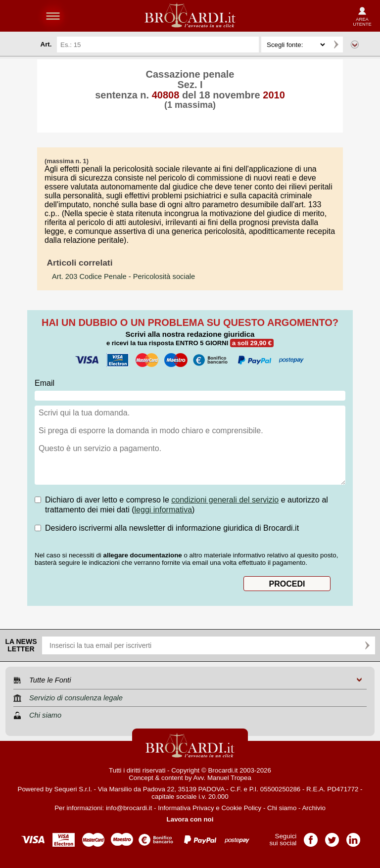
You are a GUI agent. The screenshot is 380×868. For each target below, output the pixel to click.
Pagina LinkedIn (353, 837)
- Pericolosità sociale (123, 276)
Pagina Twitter (332, 837)
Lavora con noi (190, 819)
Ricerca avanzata (355, 45)
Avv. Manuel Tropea (222, 778)
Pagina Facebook (311, 837)
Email (45, 383)
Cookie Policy (241, 808)
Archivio (313, 808)
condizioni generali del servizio (225, 500)
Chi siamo (282, 808)
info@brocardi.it (129, 808)
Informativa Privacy (186, 808)
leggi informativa (164, 510)
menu (53, 16)
